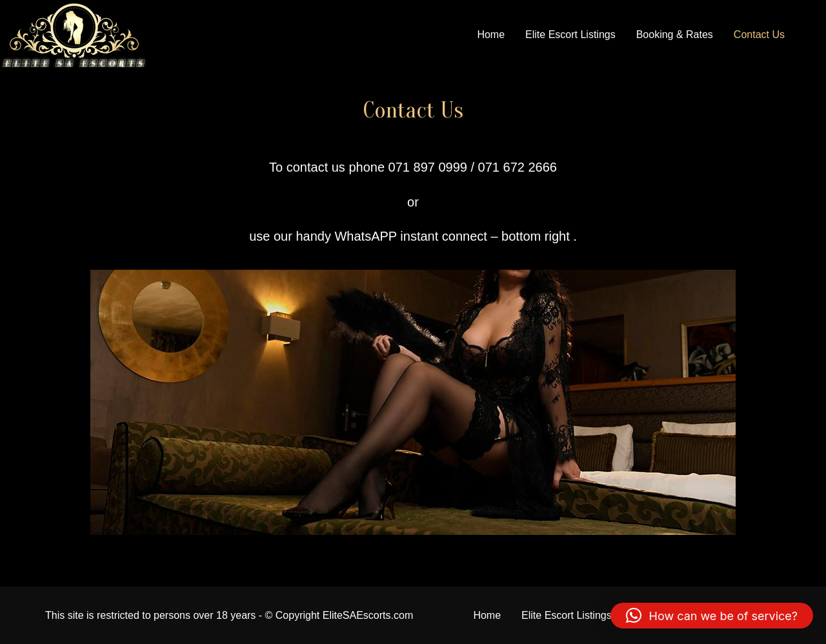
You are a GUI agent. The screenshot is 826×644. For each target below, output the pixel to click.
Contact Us (759, 35)
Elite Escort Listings (570, 35)
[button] (712, 616)
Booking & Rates (675, 35)
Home (491, 35)
